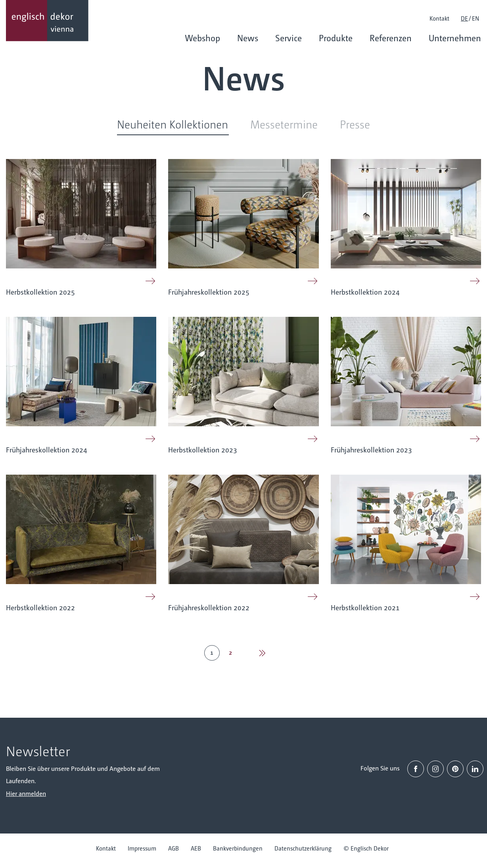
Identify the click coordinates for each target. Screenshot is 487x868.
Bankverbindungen (238, 848)
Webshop (202, 38)
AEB (196, 848)
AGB (174, 848)
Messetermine (284, 124)
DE (464, 18)
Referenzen (391, 38)
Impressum (142, 848)
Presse (355, 124)
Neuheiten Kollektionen (173, 124)
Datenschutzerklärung (303, 848)
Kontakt (439, 18)
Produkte (336, 38)
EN (475, 18)
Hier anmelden (26, 793)
